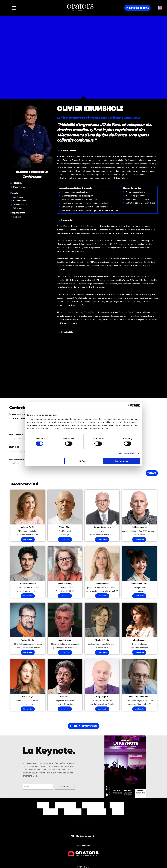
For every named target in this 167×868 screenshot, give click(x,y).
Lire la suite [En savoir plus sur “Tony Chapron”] (102, 710)
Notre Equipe (73, 813)
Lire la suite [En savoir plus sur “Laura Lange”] (28, 710)
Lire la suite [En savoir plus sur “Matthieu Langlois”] (139, 540)
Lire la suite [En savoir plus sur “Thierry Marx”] (65, 540)
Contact (118, 813)
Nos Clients (51, 813)
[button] (14, 8)
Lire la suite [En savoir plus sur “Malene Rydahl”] (102, 597)
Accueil (43, 807)
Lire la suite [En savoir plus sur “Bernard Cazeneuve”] (102, 540)
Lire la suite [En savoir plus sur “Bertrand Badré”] (28, 653)
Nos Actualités (97, 813)
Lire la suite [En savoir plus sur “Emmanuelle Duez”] (139, 597)
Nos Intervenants (65, 807)
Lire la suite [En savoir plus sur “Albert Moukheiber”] (28, 597)
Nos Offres (117, 807)
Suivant (152, 473)
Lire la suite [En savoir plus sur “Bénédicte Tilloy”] (65, 597)
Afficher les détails (126, 453)
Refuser (83, 461)
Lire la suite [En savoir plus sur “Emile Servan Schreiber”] (139, 710)
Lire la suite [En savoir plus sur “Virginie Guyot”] (139, 653)
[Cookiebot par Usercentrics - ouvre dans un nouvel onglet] (129, 406)
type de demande (17, 460)
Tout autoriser (122, 461)
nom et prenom (16, 435)
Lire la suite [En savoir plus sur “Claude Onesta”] (65, 653)
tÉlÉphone (14, 447)
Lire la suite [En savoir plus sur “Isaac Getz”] (65, 710)
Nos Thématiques (93, 807)
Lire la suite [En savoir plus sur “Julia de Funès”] (28, 540)
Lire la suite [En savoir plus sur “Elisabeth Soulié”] (102, 653)
